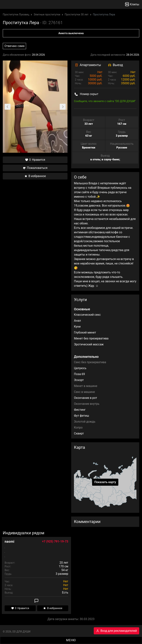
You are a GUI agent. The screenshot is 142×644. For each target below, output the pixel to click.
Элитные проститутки (47, 14)
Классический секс (87, 315)
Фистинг (80, 410)
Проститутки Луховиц (16, 14)
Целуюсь (80, 368)
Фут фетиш (81, 416)
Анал (77, 321)
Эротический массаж (89, 344)
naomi (10, 541)
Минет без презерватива (91, 338)
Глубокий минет (85, 332)
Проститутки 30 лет (77, 14)
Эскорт (79, 380)
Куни (77, 327)
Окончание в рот (86, 398)
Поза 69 (79, 374)
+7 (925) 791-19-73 (55, 541)
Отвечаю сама (14, 46)
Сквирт (79, 433)
